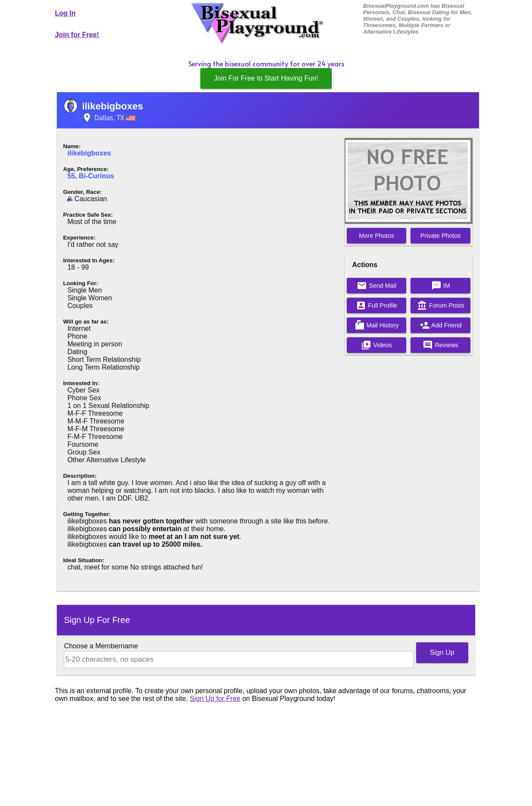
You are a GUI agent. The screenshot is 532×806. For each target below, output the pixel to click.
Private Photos (441, 236)
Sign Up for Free (215, 699)
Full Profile (376, 305)
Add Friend (441, 325)
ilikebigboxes (112, 106)
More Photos (376, 236)
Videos (376, 345)
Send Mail (376, 286)
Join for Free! (77, 35)
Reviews (440, 345)
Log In (65, 13)
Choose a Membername (101, 646)
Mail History (377, 325)
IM (441, 286)
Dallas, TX (109, 118)
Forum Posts (441, 305)
